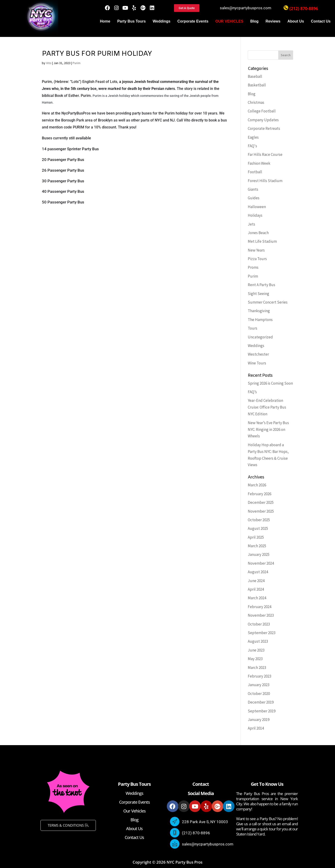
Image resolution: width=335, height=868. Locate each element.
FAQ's (252, 146)
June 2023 (256, 650)
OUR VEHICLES (229, 21)
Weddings (161, 21)
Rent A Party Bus (261, 285)
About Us (296, 21)
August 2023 (258, 641)
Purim (77, 63)
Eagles (253, 137)
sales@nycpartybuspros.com (246, 8)
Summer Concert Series (268, 302)
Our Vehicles (134, 811)
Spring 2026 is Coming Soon (270, 383)
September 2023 (262, 633)
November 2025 (261, 511)
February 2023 (260, 676)
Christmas (256, 102)
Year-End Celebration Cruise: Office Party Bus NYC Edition (267, 407)
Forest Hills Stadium (265, 181)
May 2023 (255, 659)
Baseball (255, 76)
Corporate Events (193, 21)
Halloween (257, 207)
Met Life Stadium (262, 241)
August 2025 (258, 528)
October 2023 (259, 624)
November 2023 (261, 615)
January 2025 (259, 554)
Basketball (257, 85)
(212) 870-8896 (304, 8)
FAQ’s (252, 392)
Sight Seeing (258, 294)
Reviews (273, 21)
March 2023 (257, 668)
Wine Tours (257, 363)
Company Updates (263, 120)
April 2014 (256, 728)
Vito (49, 63)
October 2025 (259, 520)
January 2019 (259, 720)
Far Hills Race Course (265, 154)
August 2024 (258, 572)
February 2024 (260, 607)
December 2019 (261, 702)
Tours (253, 328)
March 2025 (257, 546)
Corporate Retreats (264, 128)
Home (105, 21)
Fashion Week (259, 163)
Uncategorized (260, 337)
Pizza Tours (257, 259)
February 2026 (260, 494)
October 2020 (259, 694)
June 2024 (256, 581)
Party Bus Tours (131, 21)
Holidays (255, 215)
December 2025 (261, 502)
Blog (255, 21)
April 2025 (256, 537)
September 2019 (262, 711)
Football (255, 172)
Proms (253, 267)
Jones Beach (258, 233)
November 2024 (261, 563)
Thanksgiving (259, 311)
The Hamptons (260, 320)
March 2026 (257, 485)
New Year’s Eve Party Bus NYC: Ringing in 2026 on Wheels (268, 429)
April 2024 (256, 589)
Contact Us (321, 21)
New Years (256, 250)
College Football (262, 111)
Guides (254, 198)
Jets (251, 224)
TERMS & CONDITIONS (68, 825)
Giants (253, 189)
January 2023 (259, 685)
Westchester (258, 354)
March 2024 (257, 598)
